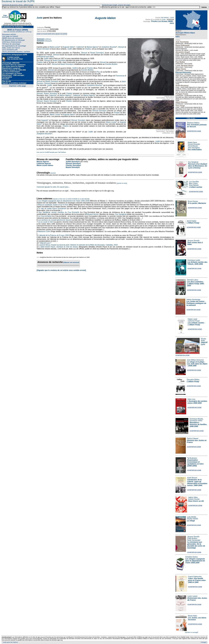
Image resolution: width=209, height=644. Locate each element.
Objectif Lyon (204, 343)
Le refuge (191, 521)
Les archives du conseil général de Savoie (55, 220)
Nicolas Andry (203, 340)
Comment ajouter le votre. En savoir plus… (53, 187)
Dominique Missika (196, 419)
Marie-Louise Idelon (45, 165)
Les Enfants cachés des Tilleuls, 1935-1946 (197, 263)
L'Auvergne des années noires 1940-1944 (197, 402)
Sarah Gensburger (194, 540)
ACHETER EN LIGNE (194, 131)
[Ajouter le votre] (122, 183)
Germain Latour (192, 280)
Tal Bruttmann (192, 458)
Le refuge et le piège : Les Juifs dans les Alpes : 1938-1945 (197, 364)
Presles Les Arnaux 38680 (162, 21)
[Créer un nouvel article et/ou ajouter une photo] (52, 34)
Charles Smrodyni (73, 165)
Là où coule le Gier (46, 222)
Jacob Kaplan (192, 221)
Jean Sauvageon (194, 148)
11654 (172, 18)
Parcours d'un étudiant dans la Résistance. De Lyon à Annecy (197, 166)
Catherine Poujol (194, 321)
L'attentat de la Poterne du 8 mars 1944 (53, 235)
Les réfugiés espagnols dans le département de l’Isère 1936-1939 (195, 561)
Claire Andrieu (192, 538)
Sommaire (41, 39)
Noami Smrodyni (43, 49)
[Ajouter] (53, 173)
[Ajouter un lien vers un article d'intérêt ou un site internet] (71, 199)
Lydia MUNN (191, 517)
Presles (117, 113)
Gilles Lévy (191, 399)
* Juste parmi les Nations (10, 642)
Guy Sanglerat (193, 162)
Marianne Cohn (44, 231)
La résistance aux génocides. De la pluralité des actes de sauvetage (196, 545)
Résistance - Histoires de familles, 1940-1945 (198, 424)
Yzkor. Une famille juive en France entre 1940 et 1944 (197, 580)
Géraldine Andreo (192, 557)
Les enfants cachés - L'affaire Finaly (196, 324)
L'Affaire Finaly (193, 223)
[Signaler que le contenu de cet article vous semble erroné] (61, 270)
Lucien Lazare (192, 596)
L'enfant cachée (196, 187)
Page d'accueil (5, 16)
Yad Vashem (165, 18)
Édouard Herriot (92, 214)
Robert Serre (192, 142)
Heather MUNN (192, 519)
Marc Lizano (193, 183)
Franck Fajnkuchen (195, 577)
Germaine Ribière (193, 380)
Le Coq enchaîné (45, 216)
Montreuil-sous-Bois (46, 56)
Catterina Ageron (44, 163)
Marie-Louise (55, 47)
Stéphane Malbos (193, 123)
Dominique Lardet (194, 260)
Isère (178, 37)
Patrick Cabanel (193, 439)
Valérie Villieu (193, 497)
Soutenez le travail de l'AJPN (18, 1)
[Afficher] (48, 39)
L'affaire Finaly (193, 381)
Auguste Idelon (69, 47)
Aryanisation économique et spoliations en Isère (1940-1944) (195, 463)
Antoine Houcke (194, 499)
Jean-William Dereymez (195, 360)
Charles (88, 49)
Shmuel (121, 47)
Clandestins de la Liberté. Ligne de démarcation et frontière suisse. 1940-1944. (197, 482)
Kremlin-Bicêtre (111, 64)
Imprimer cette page (18, 86)
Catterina (80, 47)
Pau (98, 72)
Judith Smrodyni (73, 162)
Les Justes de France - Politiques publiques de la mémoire (196, 303)
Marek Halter (192, 616)
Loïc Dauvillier (194, 182)
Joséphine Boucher (109, 47)
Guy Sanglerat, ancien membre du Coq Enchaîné (59, 212)
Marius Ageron (92, 47)
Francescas (120, 76)
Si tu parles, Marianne (197, 203)
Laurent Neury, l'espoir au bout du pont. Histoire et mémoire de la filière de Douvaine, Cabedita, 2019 (78, 245)
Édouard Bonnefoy (183, 72)
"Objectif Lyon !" (45, 243)
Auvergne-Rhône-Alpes (185, 33)
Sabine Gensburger (193, 299)
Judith (70, 49)
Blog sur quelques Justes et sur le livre (53, 205)
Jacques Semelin (193, 241)
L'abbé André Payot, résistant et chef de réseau (59, 247)
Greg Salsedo (194, 185)
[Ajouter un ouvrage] (191, 632)
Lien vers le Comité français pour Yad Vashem (51, 152)
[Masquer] (48, 41)
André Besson (192, 478)
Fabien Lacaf (192, 319)
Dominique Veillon (196, 421)
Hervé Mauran (193, 146)
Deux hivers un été (196, 501)
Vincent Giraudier (194, 144)
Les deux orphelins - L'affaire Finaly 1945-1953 (196, 284)
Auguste (44, 120)
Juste (40, 18)
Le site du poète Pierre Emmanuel (52, 208)
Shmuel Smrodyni (99, 111)
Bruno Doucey (193, 201)
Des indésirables (195, 150)
